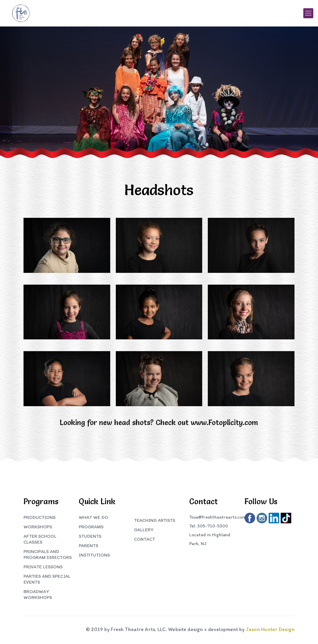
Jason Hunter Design (270, 629)
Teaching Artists (155, 520)
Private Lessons (43, 567)
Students (90, 536)
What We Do (93, 517)
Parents (88, 546)
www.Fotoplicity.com (224, 423)
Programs (91, 527)
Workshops (38, 527)
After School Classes (40, 539)
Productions (40, 517)
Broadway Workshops (38, 594)
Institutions (94, 555)
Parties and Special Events (47, 579)
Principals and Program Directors (48, 554)
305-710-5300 (213, 526)
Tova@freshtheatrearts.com (218, 517)
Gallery (144, 530)
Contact (144, 539)
